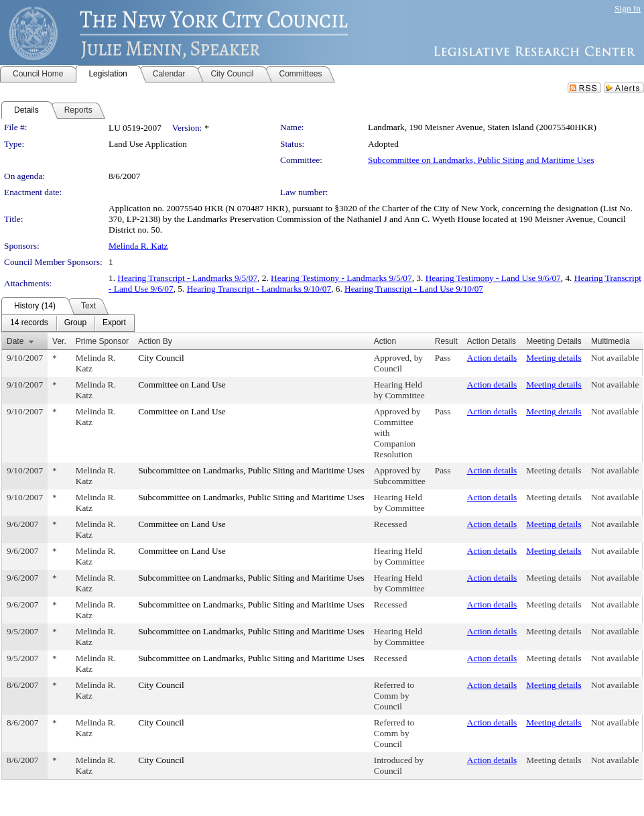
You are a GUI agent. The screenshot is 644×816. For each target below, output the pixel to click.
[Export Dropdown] (114, 323)
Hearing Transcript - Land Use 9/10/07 (414, 289)
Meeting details (554, 358)
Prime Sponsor (102, 341)
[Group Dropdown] (75, 323)
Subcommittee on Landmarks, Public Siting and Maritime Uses (481, 160)
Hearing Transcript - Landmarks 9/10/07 (259, 289)
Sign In (628, 8)
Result (446, 341)
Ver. (59, 341)
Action (385, 341)
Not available (615, 358)
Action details (492, 358)
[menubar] (68, 323)
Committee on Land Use (182, 385)
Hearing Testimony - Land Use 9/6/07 (493, 278)
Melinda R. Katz (138, 246)
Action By (155, 341)
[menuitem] (29, 323)
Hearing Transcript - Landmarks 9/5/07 (187, 278)
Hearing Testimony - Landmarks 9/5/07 (341, 278)
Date (15, 341)
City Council (161, 358)
